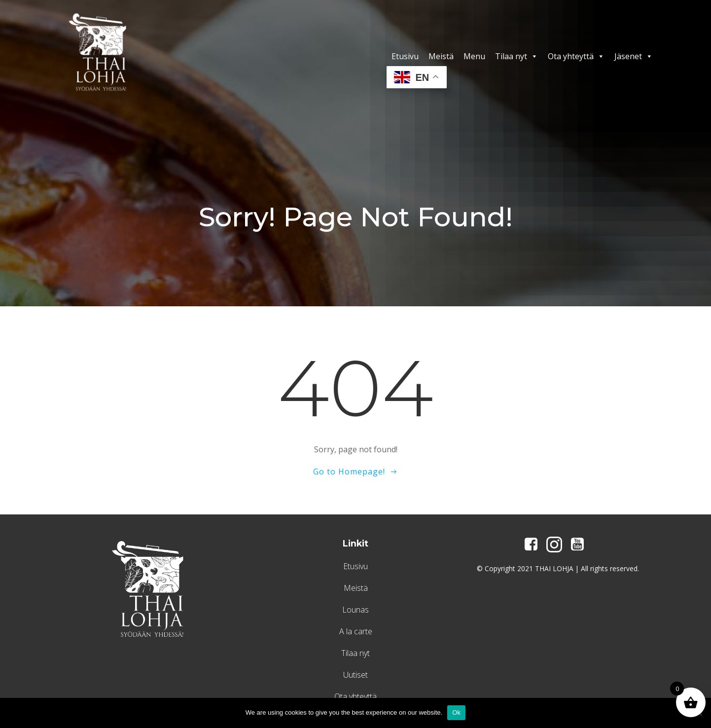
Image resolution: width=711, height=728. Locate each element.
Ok (456, 712)
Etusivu (407, 56)
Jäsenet (635, 56)
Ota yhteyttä (578, 56)
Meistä (443, 56)
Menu (476, 56)
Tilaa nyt (518, 56)
